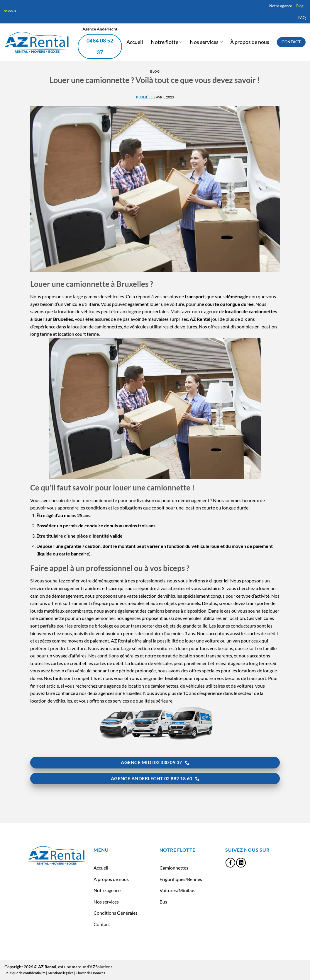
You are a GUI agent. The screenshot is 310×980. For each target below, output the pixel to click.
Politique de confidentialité (25, 973)
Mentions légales (61, 973)
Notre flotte (166, 42)
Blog (300, 6)
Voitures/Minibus (177, 890)
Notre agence (281, 6)
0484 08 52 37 (100, 46)
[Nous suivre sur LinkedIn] (241, 863)
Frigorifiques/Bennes (181, 879)
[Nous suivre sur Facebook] (230, 863)
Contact (102, 924)
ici (226, 581)
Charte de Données (90, 973)
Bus (163, 902)
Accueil (135, 42)
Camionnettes (174, 868)
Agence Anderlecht (100, 29)
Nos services (206, 42)
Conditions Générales (116, 913)
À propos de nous (250, 42)
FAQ (302, 18)
